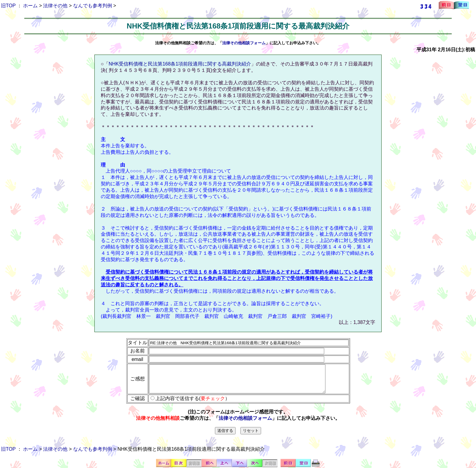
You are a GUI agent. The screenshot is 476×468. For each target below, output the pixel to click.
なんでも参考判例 (93, 6)
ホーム (30, 6)
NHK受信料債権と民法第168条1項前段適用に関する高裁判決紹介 (180, 64)
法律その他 (55, 6)
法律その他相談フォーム (244, 43)
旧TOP (8, 6)
